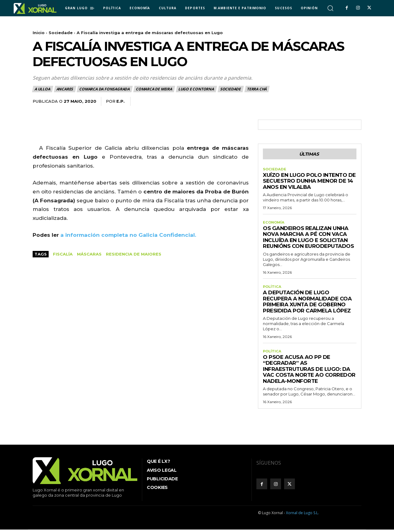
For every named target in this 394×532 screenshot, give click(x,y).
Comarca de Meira (154, 89)
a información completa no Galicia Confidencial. (127, 235)
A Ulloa (43, 89)
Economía (274, 224)
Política (273, 289)
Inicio (39, 33)
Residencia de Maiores (134, 254)
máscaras (89, 254)
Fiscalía (63, 254)
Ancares (65, 89)
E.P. (121, 101)
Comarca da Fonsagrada (105, 89)
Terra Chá (257, 89)
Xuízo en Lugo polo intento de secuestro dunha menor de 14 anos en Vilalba (309, 182)
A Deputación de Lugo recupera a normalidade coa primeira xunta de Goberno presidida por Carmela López (307, 304)
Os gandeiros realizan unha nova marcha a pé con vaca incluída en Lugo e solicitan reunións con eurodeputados (308, 239)
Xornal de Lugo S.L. (302, 516)
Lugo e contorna (196, 89)
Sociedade (61, 33)
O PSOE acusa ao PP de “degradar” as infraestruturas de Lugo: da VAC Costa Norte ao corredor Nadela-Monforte (309, 371)
